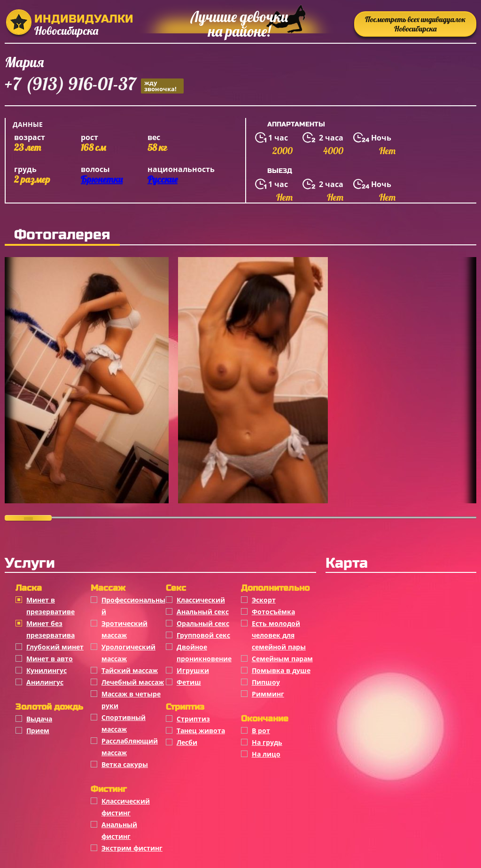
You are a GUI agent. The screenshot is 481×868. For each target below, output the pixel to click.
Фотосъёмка (273, 612)
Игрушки (193, 670)
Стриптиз (193, 719)
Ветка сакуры (125, 764)
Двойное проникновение (204, 653)
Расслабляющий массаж (130, 747)
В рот (261, 731)
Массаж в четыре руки (131, 700)
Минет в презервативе (50, 606)
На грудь (267, 742)
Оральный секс (203, 623)
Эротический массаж (124, 629)
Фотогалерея (62, 235)
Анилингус (45, 682)
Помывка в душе (281, 670)
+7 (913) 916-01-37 (94, 85)
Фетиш (189, 682)
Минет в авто (50, 659)
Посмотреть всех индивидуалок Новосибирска (415, 24)
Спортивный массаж (124, 723)
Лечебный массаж (133, 682)
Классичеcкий (201, 600)
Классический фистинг (126, 807)
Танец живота (201, 731)
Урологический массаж (128, 653)
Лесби (187, 742)
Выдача (39, 719)
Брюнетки (102, 179)
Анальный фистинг (119, 830)
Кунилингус (47, 670)
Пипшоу (266, 682)
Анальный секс (203, 612)
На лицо (266, 754)
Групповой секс (203, 635)
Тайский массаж (130, 670)
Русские (163, 179)
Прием (38, 731)
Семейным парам (282, 659)
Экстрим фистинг (132, 848)
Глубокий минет (55, 647)
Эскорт (264, 600)
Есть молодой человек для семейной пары (279, 635)
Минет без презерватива (50, 629)
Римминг (268, 694)
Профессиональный (133, 606)
